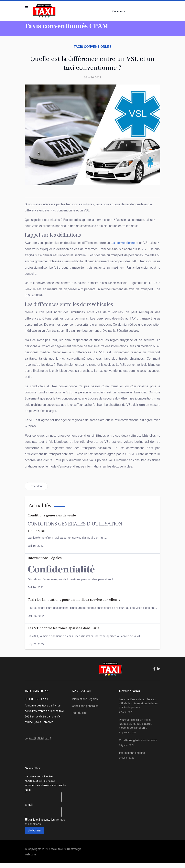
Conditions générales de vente (140, 748)
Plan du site (79, 718)
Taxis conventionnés (93, 47)
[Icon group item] (154, 674)
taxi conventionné (131, 243)
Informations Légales (85, 704)
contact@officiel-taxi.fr (38, 744)
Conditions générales (85, 711)
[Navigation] (27, 8)
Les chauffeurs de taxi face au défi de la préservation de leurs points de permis (140, 711)
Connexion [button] (118, 11)
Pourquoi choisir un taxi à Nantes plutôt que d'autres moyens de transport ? (140, 731)
